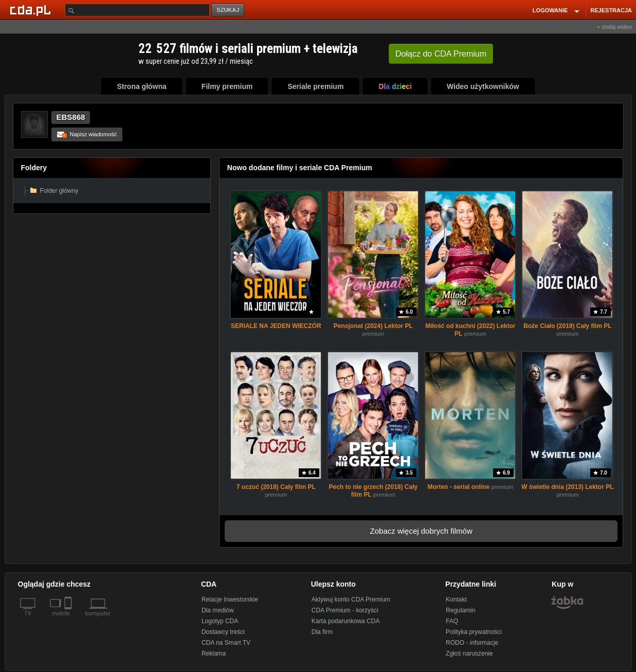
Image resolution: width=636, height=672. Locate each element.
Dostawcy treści (223, 632)
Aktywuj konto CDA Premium (351, 600)
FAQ (452, 621)
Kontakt (456, 600)
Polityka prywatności (474, 632)
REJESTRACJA (611, 10)
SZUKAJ (228, 10)
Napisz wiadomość (87, 134)
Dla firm (322, 632)
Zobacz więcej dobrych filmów (421, 531)
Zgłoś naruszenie (469, 653)
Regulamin (460, 610)
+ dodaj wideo (614, 27)
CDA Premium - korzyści (345, 610)
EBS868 (71, 117)
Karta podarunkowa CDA (346, 621)
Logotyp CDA (220, 621)
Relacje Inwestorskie (230, 600)
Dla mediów (218, 610)
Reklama (214, 653)
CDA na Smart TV (226, 643)
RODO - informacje (472, 643)
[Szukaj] (137, 10)
